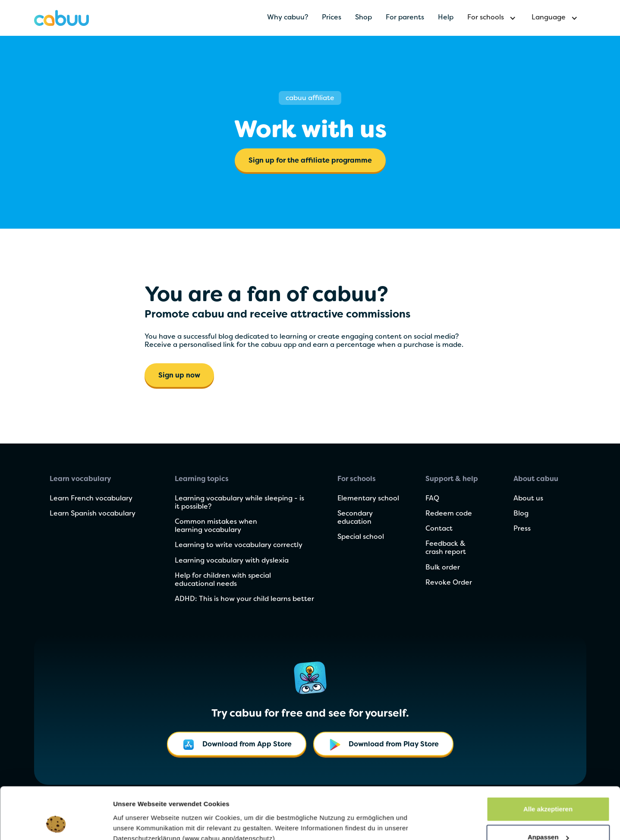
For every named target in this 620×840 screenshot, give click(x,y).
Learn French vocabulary (91, 499)
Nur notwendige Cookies (548, 817)
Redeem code (449, 514)
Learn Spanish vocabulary (93, 514)
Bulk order (443, 568)
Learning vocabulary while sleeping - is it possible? (239, 503)
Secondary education (355, 518)
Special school (361, 537)
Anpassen (548, 789)
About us (528, 499)
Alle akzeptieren (548, 760)
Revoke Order (449, 583)
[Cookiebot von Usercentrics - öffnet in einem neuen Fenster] (56, 823)
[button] (493, 18)
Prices (332, 18)
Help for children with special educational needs (223, 580)
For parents (405, 18)
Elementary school (368, 499)
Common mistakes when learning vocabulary (216, 526)
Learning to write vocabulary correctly (239, 545)
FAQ (432, 499)
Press (522, 529)
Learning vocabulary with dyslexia (232, 561)
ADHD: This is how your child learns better (244, 599)
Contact (439, 529)
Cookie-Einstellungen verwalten (163, 813)
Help (446, 18)
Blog (521, 514)
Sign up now (179, 376)
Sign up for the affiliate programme (310, 161)
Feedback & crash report (446, 548)
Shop (364, 18)
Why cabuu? (288, 18)
